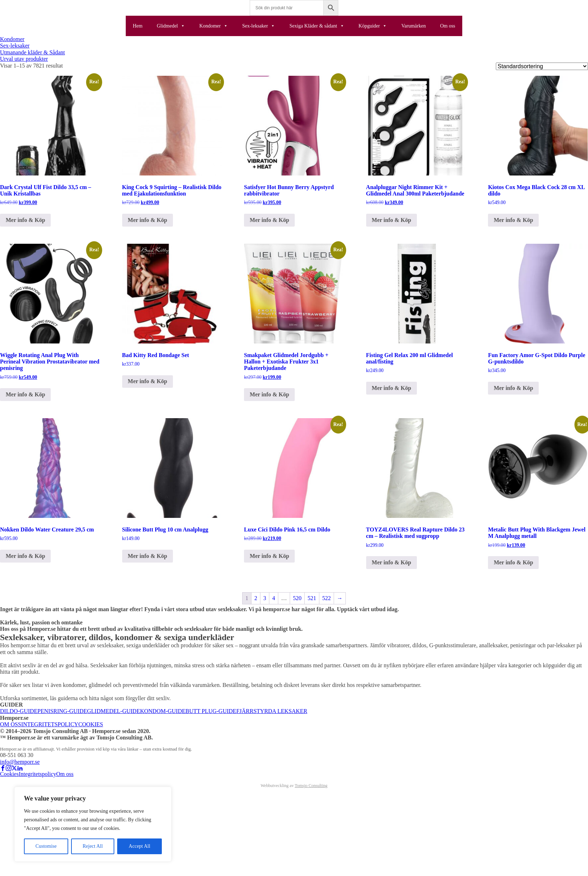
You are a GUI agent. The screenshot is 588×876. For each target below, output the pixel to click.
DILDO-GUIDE (19, 711)
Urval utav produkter (24, 59)
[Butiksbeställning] (542, 66)
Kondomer (214, 26)
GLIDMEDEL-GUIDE (114, 711)
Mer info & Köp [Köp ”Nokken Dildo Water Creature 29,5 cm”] (25, 556)
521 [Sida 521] (312, 598)
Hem (138, 26)
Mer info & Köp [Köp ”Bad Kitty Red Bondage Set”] (148, 381)
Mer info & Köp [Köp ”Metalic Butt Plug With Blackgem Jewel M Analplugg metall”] (513, 562)
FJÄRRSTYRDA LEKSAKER (272, 711)
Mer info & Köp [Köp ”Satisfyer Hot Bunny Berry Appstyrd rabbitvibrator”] (269, 220)
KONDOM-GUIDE (163, 711)
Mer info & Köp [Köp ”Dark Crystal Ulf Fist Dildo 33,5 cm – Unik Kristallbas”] (25, 220)
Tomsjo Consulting (311, 786)
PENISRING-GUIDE (62, 711)
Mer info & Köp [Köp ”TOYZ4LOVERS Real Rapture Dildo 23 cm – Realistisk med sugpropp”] (392, 562)
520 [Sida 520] (297, 598)
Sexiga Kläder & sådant (317, 26)
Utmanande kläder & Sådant (33, 52)
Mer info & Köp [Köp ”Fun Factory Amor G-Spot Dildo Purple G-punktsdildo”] (513, 388)
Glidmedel (171, 26)
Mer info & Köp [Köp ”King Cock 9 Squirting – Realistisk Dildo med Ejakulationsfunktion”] (148, 220)
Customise (46, 846)
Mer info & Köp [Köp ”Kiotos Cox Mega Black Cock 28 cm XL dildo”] (513, 220)
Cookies (9, 774)
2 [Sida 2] (256, 598)
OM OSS (11, 724)
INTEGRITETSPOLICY (50, 724)
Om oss (448, 26)
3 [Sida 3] (265, 598)
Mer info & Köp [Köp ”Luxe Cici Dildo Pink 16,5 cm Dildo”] (269, 556)
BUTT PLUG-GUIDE (211, 711)
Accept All (139, 846)
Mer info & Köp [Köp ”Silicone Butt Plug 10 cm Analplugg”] (148, 556)
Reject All (93, 846)
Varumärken (413, 26)
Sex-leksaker (259, 26)
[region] (93, 824)
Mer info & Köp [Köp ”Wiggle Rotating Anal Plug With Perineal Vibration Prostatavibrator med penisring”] (25, 394)
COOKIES (91, 724)
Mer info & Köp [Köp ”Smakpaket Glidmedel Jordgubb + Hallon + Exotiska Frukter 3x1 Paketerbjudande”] (269, 394)
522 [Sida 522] (327, 598)
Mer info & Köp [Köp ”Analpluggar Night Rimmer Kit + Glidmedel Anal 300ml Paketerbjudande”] (392, 220)
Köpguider (373, 26)
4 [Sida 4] (274, 598)
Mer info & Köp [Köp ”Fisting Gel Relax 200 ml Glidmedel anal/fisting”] (392, 388)
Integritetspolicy (37, 774)
